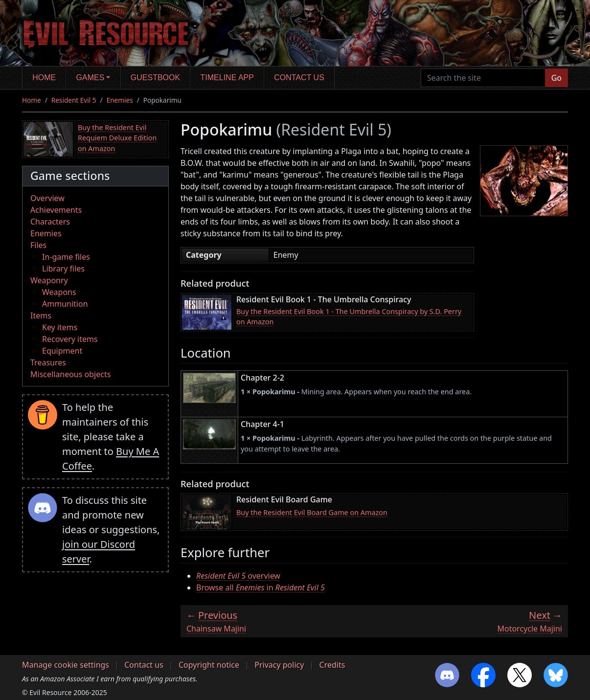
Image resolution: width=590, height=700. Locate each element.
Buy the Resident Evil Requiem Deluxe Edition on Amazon (117, 138)
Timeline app (227, 78)
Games (91, 78)
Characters (50, 222)
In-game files (66, 257)
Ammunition (65, 304)
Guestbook (155, 78)
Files (38, 245)
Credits (332, 665)
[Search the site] (483, 78)
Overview (47, 198)
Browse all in (261, 587)
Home (44, 78)
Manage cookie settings (66, 665)
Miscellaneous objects (70, 374)
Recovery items (70, 339)
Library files (63, 269)
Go (556, 78)
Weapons (59, 292)
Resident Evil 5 (74, 100)
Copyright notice (209, 665)
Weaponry (49, 280)
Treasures (48, 362)
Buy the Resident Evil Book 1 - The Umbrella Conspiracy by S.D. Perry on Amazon (349, 317)
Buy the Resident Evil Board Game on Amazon (312, 512)
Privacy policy (279, 665)
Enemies (120, 100)
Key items (60, 327)
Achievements (56, 210)
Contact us (299, 78)
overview (238, 576)
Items (41, 316)
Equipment (62, 351)
